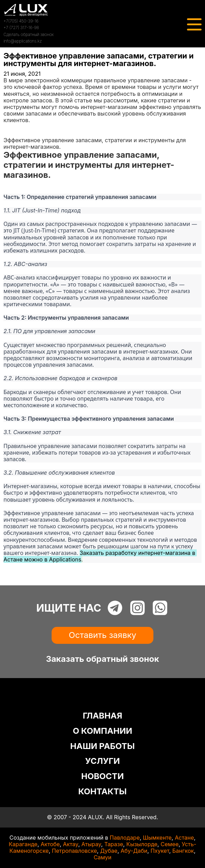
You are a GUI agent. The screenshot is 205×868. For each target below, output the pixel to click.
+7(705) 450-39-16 (21, 21)
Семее (170, 844)
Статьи (13, 134)
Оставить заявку (103, 635)
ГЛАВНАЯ (102, 716)
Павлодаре (125, 838)
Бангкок (183, 851)
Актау (71, 844)
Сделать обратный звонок (29, 34)
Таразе (114, 844)
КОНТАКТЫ (102, 791)
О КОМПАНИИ (102, 731)
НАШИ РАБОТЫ (102, 746)
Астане (184, 838)
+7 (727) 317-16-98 (21, 28)
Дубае (109, 851)
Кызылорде (142, 844)
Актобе (50, 844)
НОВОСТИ (103, 776)
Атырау (91, 844)
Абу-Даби (134, 851)
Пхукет (160, 851)
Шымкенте (157, 838)
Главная (15, 127)
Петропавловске (74, 851)
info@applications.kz (23, 41)
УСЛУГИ (102, 761)
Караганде (23, 844)
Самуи (102, 857)
